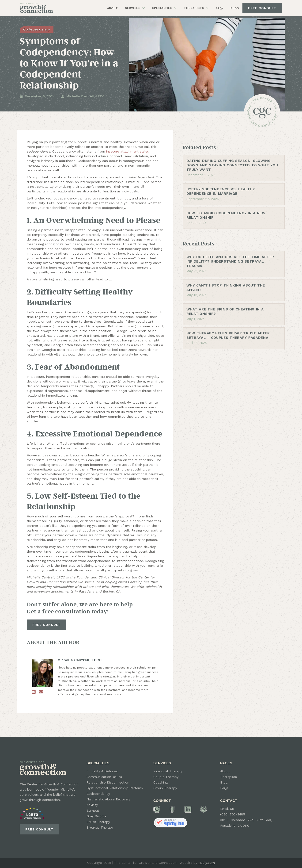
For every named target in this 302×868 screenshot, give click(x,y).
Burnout (93, 811)
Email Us (227, 809)
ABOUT (113, 8)
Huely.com (207, 863)
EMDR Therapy (98, 822)
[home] (37, 8)
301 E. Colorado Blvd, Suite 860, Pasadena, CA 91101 (246, 823)
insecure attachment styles (128, 151)
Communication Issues (104, 777)
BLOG (235, 8)
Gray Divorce (96, 816)
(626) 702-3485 (233, 814)
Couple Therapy (166, 777)
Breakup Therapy (100, 827)
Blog (224, 782)
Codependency (98, 794)
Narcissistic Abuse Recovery (108, 799)
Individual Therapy (168, 771)
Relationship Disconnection (108, 782)
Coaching (160, 782)
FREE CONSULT (262, 8)
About (225, 771)
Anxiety (92, 805)
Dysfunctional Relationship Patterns (115, 788)
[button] (135, 8)
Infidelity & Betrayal (102, 771)
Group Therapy (165, 788)
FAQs (220, 8)
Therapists (228, 777)
